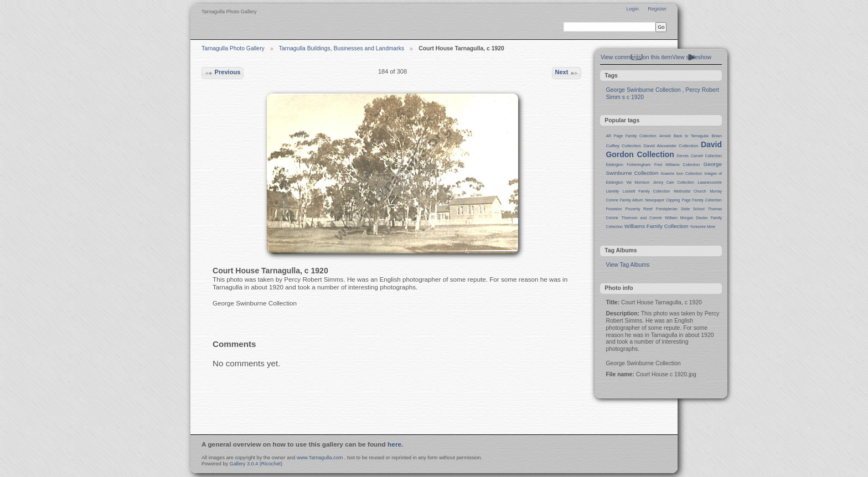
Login (632, 9)
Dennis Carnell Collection (699, 156)
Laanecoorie (710, 182)
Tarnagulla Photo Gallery (233, 48)
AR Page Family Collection (631, 136)
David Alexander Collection (671, 146)
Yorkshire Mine (702, 227)
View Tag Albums (627, 265)
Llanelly (612, 191)
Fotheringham (639, 165)
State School (693, 209)
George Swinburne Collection (643, 90)
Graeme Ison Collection (681, 173)
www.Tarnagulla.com (320, 458)
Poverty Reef (639, 209)
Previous (222, 73)
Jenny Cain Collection (674, 182)
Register (657, 9)
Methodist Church (690, 191)
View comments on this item (636, 57)
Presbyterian (667, 209)
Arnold (665, 136)
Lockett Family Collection (646, 191)
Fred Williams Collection (677, 165)
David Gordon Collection (664, 149)
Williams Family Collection (657, 226)
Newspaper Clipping (662, 200)
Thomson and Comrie (642, 218)
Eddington (614, 165)
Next (566, 73)
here (394, 444)
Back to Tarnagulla (691, 136)
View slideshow (692, 57)
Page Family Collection (702, 200)
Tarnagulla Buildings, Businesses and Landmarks (342, 48)
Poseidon (614, 209)
